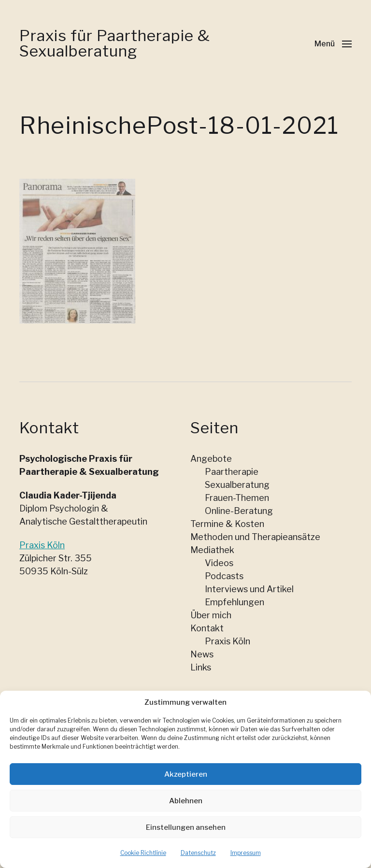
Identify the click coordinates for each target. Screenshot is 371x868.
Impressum (246, 863)
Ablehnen (186, 811)
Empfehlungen (235, 602)
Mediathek (212, 550)
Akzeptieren (186, 784)
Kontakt (207, 628)
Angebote (211, 459)
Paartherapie (232, 472)
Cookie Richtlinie (143, 863)
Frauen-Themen (237, 498)
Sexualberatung (237, 485)
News (202, 654)
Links (201, 667)
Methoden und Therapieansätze (255, 537)
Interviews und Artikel (249, 589)
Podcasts (224, 576)
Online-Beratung (239, 511)
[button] (333, 43)
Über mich (211, 615)
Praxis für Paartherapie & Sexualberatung (115, 43)
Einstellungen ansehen (186, 838)
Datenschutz (198, 863)
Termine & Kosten (227, 524)
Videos (219, 563)
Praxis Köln (42, 545)
